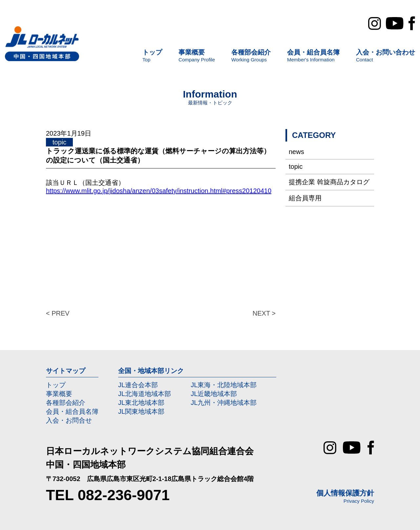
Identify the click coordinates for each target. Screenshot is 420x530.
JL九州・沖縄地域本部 (224, 403)
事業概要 (59, 394)
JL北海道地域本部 (145, 394)
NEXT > (264, 313)
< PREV (58, 313)
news (296, 152)
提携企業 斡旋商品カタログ (329, 182)
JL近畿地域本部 (214, 394)
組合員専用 (305, 198)
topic (296, 166)
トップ (56, 385)
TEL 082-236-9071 (108, 495)
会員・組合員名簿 (72, 411)
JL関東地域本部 (141, 411)
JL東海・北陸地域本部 (224, 385)
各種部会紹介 (66, 403)
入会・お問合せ (69, 420)
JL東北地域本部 (141, 403)
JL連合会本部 (138, 385)
